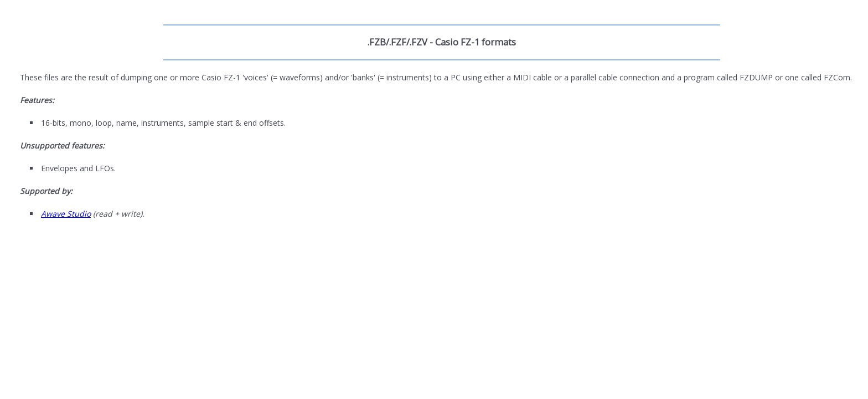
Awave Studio (66, 214)
